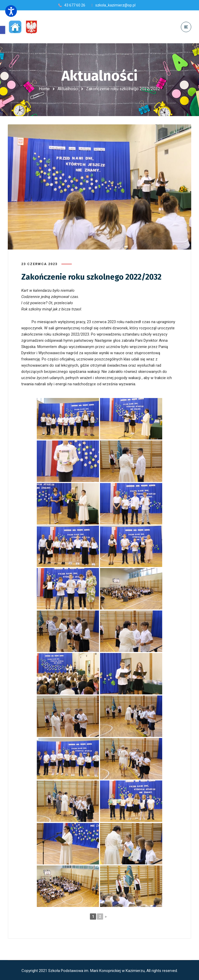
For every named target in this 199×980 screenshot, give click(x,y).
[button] (3, 30)
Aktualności (68, 89)
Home (44, 89)
